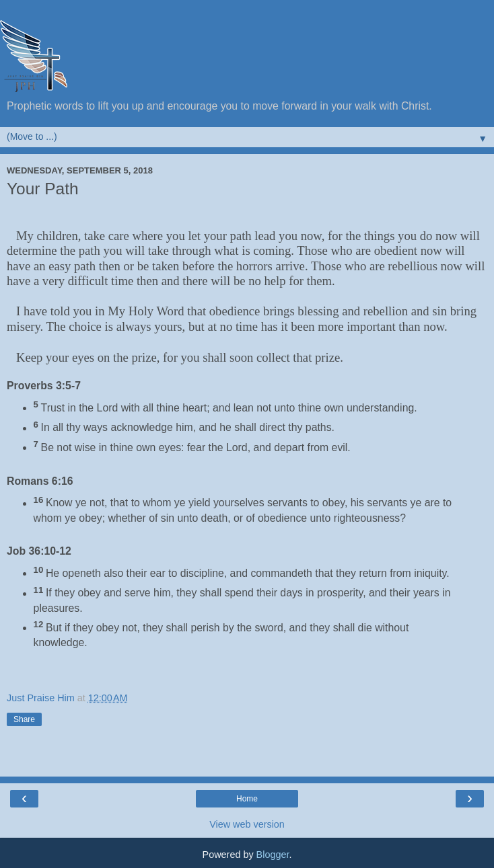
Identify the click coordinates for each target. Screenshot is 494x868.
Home (247, 799)
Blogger (273, 855)
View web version (247, 824)
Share (24, 719)
